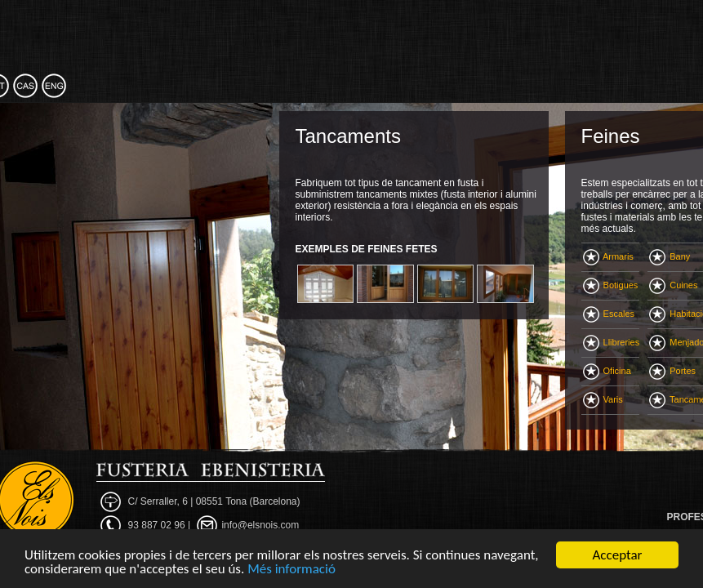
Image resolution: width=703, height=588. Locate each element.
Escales (609, 314)
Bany (670, 256)
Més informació (291, 570)
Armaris (608, 256)
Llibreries (612, 342)
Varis (603, 399)
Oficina (607, 371)
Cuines (673, 285)
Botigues (611, 285)
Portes (672, 371)
